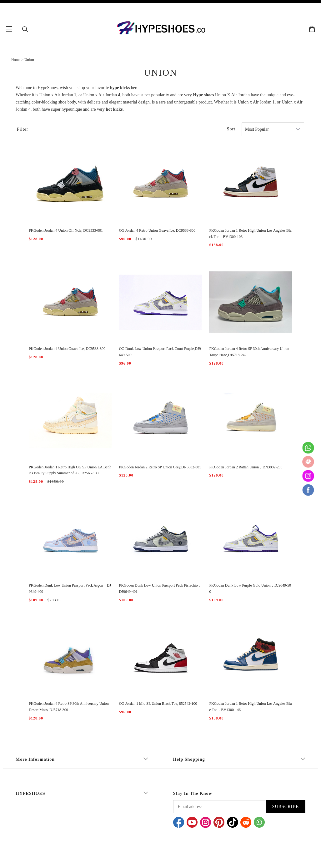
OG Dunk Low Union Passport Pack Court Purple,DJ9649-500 (160, 352)
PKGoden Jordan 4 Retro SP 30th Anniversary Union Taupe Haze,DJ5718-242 (249, 352)
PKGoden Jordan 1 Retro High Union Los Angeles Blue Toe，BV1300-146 (250, 707)
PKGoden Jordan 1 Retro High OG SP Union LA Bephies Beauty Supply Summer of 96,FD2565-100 (70, 470)
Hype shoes (203, 95)
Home (16, 60)
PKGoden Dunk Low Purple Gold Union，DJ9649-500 (250, 588)
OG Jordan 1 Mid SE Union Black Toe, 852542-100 (158, 704)
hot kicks (114, 109)
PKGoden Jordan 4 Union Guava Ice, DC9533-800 (67, 349)
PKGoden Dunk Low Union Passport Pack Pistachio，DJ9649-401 (160, 588)
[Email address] (219, 807)
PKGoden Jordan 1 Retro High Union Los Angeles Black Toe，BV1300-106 (250, 234)
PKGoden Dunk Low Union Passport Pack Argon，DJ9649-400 (70, 588)
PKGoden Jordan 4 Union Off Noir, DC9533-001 (66, 230)
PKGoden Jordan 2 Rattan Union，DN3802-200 (246, 467)
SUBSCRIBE (286, 807)
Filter (23, 129)
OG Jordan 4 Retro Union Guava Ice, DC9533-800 (157, 230)
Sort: (232, 129)
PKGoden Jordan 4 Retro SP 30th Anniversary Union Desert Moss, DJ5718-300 (69, 707)
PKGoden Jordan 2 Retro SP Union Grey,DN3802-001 (160, 467)
